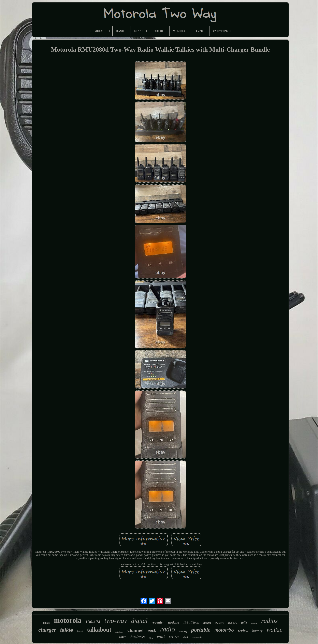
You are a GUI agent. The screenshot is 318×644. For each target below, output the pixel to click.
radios (269, 621)
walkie (274, 630)
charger (47, 630)
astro (123, 637)
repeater (158, 622)
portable (201, 630)
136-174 (93, 622)
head (80, 631)
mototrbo (224, 630)
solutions (119, 632)
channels (197, 637)
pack (152, 630)
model (207, 623)
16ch (151, 638)
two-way (116, 621)
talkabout (99, 630)
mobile (174, 622)
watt (161, 636)
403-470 (232, 623)
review (243, 631)
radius (254, 623)
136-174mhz (191, 623)
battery (257, 631)
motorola (68, 620)
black (185, 637)
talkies (47, 623)
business (138, 637)
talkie (67, 630)
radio (168, 629)
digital (139, 621)
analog (183, 631)
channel (135, 630)
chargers (219, 623)
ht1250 (174, 637)
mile (244, 623)
